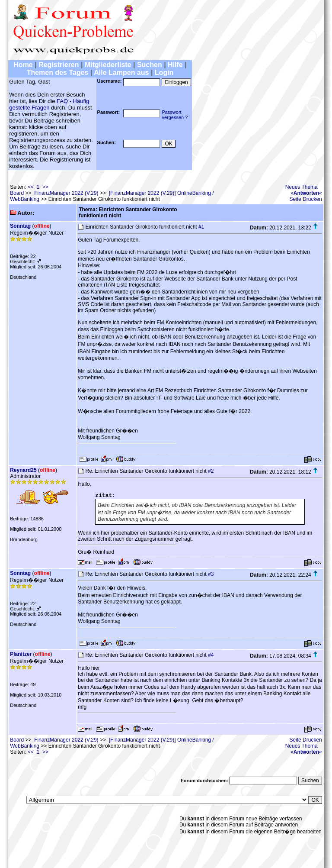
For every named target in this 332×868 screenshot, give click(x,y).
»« (306, 193)
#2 (211, 471)
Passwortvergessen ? (175, 115)
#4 (211, 655)
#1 (201, 227)
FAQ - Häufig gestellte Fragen (49, 104)
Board (17, 193)
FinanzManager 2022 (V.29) (66, 193)
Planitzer (21, 654)
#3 (211, 574)
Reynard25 (23, 470)
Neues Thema (302, 187)
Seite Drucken (305, 199)
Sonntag (20, 226)
